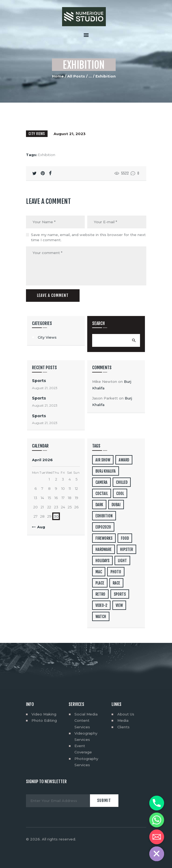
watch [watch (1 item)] (101, 617)
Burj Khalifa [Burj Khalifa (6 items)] (106, 471)
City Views (37, 134)
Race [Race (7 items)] (116, 583)
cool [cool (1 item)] (120, 493)
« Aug (40, 527)
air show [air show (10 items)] (103, 460)
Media (123, 720)
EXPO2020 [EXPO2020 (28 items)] (103, 527)
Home (58, 76)
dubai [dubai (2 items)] (116, 505)
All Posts (76, 76)
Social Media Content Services (86, 720)
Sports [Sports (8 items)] (120, 594)
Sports (39, 381)
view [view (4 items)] (119, 605)
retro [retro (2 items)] (100, 594)
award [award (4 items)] (124, 460)
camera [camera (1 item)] (101, 482)
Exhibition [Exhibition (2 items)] (104, 516)
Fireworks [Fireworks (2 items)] (104, 538)
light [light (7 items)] (122, 561)
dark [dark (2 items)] (99, 505)
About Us (126, 714)
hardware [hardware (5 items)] (104, 549)
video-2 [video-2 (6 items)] (101, 605)
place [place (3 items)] (100, 583)
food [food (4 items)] (125, 538)
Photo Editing (44, 720)
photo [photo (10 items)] (116, 572)
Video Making (44, 714)
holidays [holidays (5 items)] (102, 561)
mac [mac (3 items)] (99, 572)
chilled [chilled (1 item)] (122, 482)
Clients (123, 727)
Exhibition (47, 155)
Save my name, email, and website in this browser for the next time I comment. (88, 237)
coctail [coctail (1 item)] (102, 493)
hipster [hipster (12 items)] (126, 549)
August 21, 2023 (70, 134)
